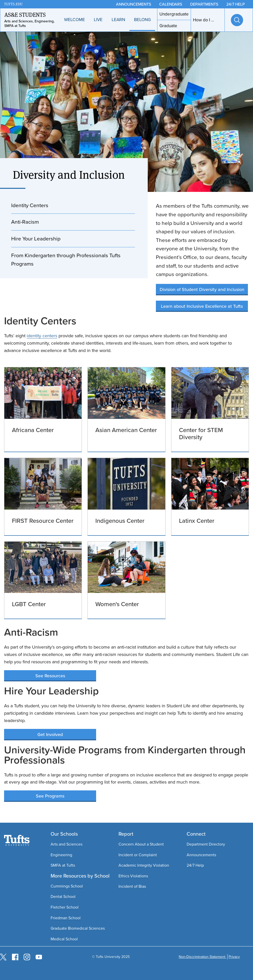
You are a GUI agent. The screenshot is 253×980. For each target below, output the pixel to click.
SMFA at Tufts (63, 865)
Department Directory (206, 844)
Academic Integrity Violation (144, 865)
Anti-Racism (25, 222)
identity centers (42, 336)
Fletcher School (65, 907)
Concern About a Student (141, 844)
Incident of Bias (132, 886)
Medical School (64, 939)
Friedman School (66, 918)
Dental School (63, 897)
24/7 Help (195, 865)
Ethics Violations (133, 876)
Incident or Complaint (138, 855)
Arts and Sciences (66, 844)
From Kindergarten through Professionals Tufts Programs (66, 260)
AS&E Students (25, 15)
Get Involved (50, 734)
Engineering (61, 855)
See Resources (50, 676)
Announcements (201, 855)
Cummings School (67, 886)
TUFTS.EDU (13, 4)
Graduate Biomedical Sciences (78, 928)
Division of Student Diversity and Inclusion (202, 289)
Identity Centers (30, 205)
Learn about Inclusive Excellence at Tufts (202, 306)
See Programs (50, 796)
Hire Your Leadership (36, 239)
